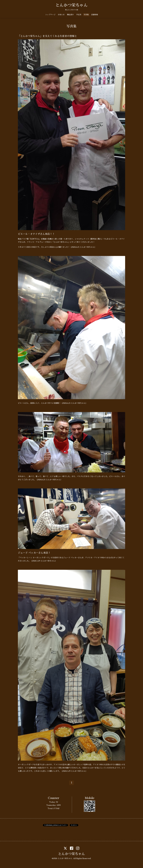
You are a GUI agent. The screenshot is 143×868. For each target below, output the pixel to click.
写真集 (86, 15)
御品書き (70, 15)
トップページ (50, 15)
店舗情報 (95, 15)
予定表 (79, 15)
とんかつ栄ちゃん (71, 5)
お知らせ (61, 15)
